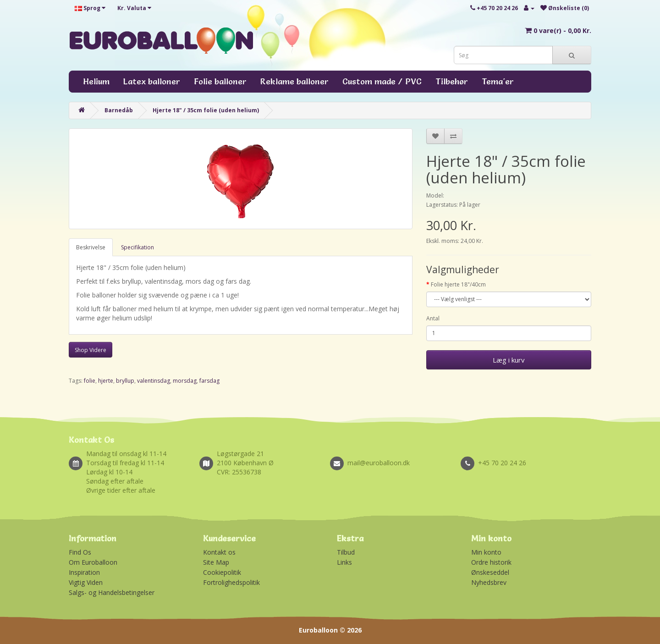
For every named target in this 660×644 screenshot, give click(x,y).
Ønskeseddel (490, 572)
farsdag (209, 381)
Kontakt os (219, 552)
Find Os (80, 552)
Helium (96, 81)
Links (344, 562)
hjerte (106, 381)
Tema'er (498, 81)
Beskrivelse (91, 247)
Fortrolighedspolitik (231, 582)
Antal (433, 318)
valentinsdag (154, 381)
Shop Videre (91, 350)
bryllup (125, 381)
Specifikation (137, 247)
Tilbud (346, 552)
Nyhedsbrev (489, 582)
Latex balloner (152, 81)
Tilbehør (452, 81)
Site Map (216, 562)
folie (90, 381)
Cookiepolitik (222, 572)
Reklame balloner (294, 81)
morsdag (185, 381)
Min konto (486, 552)
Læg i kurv (509, 360)
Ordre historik (491, 562)
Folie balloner (220, 81)
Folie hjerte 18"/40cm (458, 284)
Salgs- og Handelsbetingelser (112, 592)
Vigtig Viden (86, 582)
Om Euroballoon (93, 562)
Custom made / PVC (382, 81)
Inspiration (84, 572)
